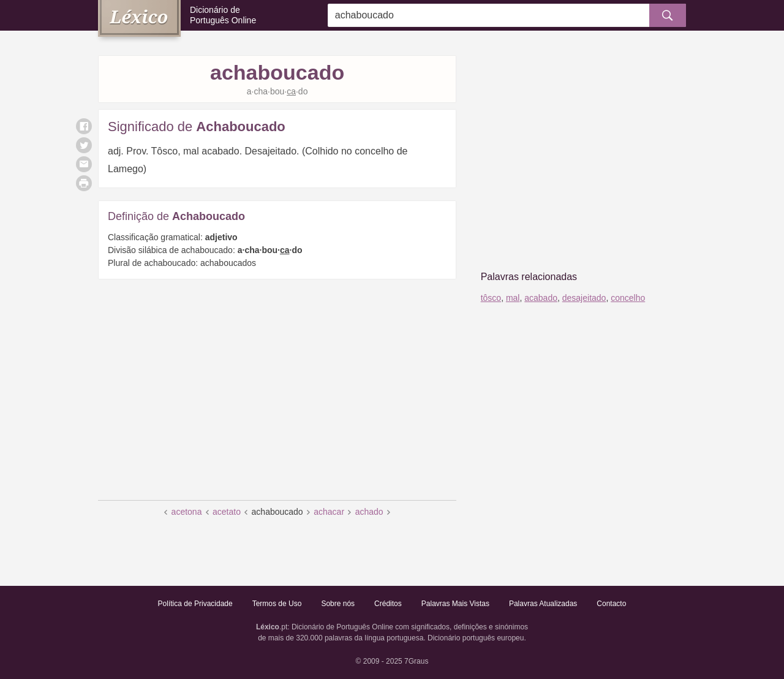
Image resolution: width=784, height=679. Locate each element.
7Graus (416, 661)
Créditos (388, 604)
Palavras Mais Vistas (455, 604)
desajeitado (584, 298)
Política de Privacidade (195, 604)
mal (513, 298)
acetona (187, 512)
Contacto (611, 604)
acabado (541, 298)
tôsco (491, 298)
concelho (628, 298)
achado (369, 512)
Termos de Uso (277, 604)
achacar (329, 512)
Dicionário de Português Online (223, 15)
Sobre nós (338, 604)
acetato (227, 512)
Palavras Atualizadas (543, 604)
